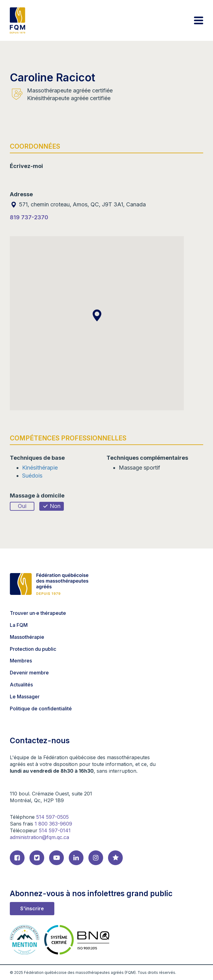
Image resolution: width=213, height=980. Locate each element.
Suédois (32, 476)
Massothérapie (27, 637)
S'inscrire (32, 908)
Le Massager (25, 697)
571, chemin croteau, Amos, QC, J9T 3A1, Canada (78, 204)
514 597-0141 (55, 830)
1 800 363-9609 (53, 824)
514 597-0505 (52, 817)
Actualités (21, 685)
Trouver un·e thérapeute (38, 613)
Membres (21, 661)
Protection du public (33, 649)
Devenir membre (29, 673)
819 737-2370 (29, 217)
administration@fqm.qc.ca (39, 837)
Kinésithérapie (40, 468)
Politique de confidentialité (41, 709)
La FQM (19, 625)
